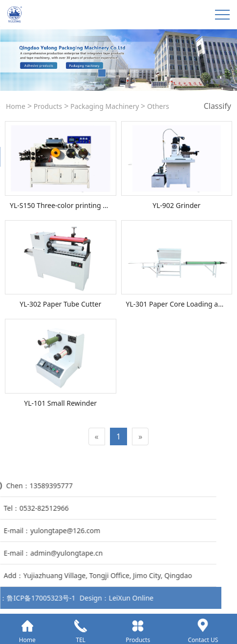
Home (16, 106)
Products (47, 106)
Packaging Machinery (105, 106)
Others (157, 106)
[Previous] (97, 437)
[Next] (140, 437)
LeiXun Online (32, 598)
